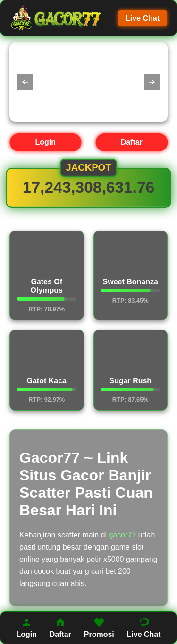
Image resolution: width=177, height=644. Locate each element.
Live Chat (143, 18)
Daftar (132, 142)
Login (45, 142)
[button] (25, 82)
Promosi (99, 627)
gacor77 (122, 535)
